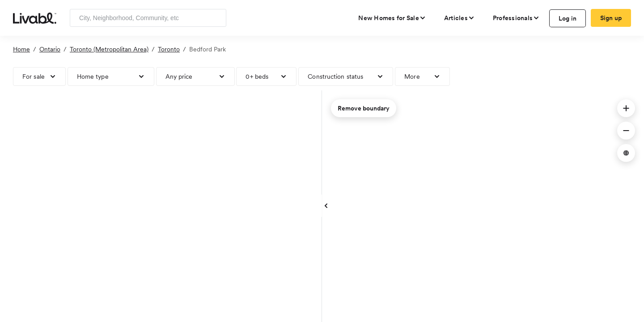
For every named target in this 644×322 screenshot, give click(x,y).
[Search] (216, 18)
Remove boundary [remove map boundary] (364, 108)
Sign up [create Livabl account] (611, 18)
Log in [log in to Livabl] (568, 18)
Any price (179, 76)
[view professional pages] (516, 18)
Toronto (169, 49)
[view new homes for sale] (392, 18)
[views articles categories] (460, 18)
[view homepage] (35, 17)
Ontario (50, 49)
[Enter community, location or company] (148, 18)
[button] (626, 108)
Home (21, 49)
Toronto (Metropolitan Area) (109, 49)
